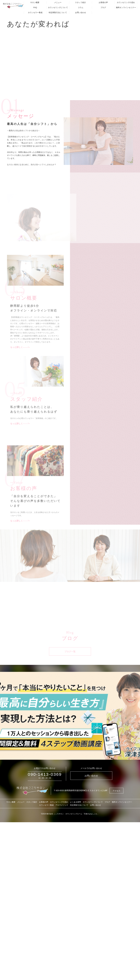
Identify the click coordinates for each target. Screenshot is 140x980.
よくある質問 (75, 802)
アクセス (116, 791)
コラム (81, 7)
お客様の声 (103, 2)
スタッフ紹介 (81, 2)
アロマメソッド (62, 805)
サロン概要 (35, 2)
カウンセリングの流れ (126, 2)
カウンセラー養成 (35, 13)
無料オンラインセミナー (126, 7)
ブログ (103, 7)
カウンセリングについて (58, 7)
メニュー (58, 2)
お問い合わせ (81, 13)
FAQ (35, 7)
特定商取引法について (58, 13)
